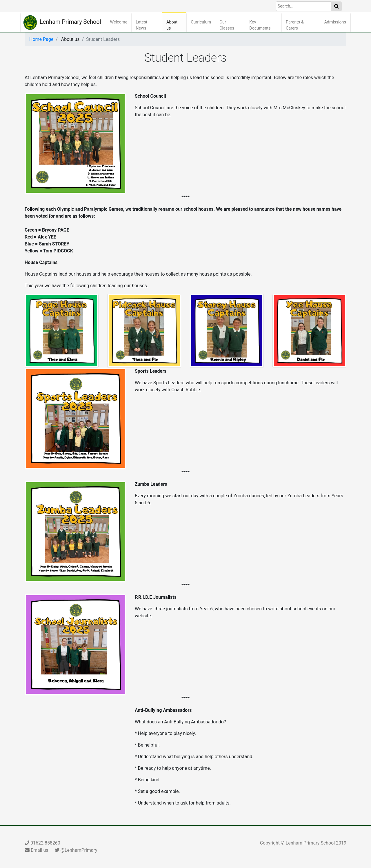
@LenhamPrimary (76, 850)
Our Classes (231, 25)
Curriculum (202, 22)
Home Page (41, 39)
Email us (37, 850)
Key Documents (264, 25)
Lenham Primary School (62, 23)
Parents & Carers (300, 25)
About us (176, 25)
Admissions (336, 22)
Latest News (148, 25)
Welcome (120, 22)
